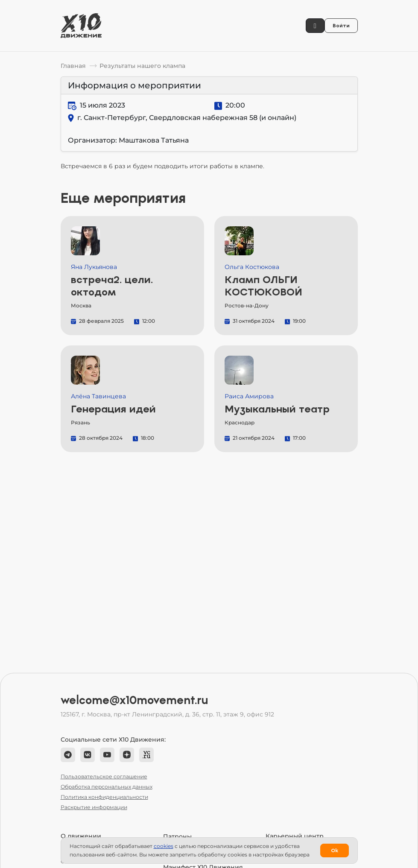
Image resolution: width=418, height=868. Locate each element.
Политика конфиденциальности (104, 797)
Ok (335, 850)
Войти (341, 26)
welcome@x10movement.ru (134, 700)
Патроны (177, 836)
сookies (164, 846)
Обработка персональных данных (107, 787)
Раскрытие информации (94, 807)
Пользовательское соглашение (104, 776)
